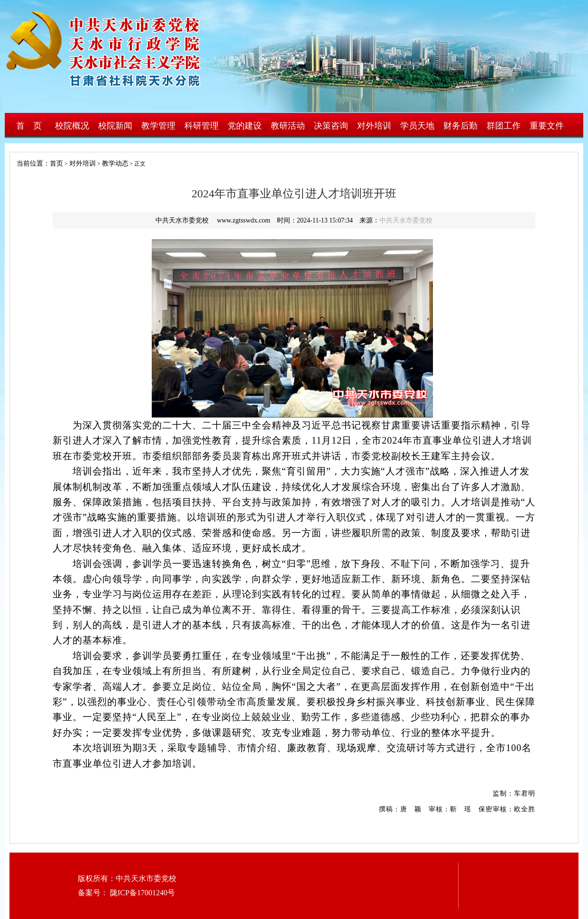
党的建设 (245, 126)
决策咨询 (331, 126)
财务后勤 (460, 126)
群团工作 (504, 126)
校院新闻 (115, 126)
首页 (56, 163)
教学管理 (158, 126)
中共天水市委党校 (406, 220)
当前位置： (30, 163)
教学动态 (115, 163)
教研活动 (288, 126)
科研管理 (202, 126)
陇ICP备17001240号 (142, 893)
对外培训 (374, 126)
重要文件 (547, 126)
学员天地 (417, 126)
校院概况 (72, 126)
